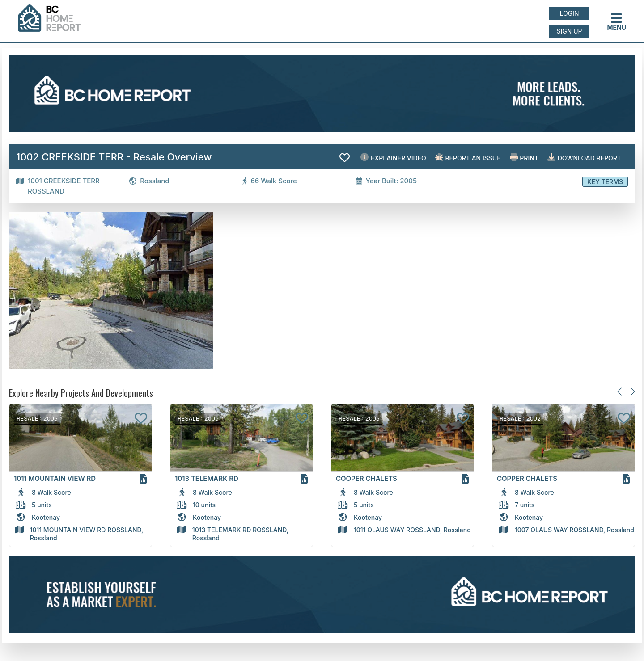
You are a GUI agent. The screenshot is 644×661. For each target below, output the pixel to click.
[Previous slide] (620, 391)
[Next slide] (632, 391)
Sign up (569, 31)
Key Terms (605, 182)
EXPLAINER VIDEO (393, 158)
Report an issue (468, 158)
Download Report (584, 158)
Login (570, 13)
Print (524, 158)
